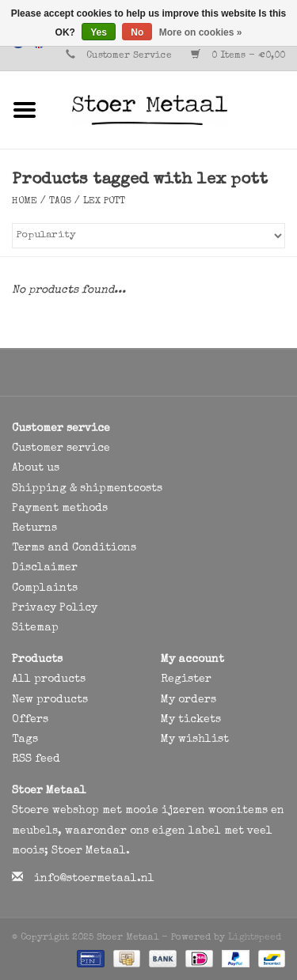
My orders (188, 700)
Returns (34, 528)
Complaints (45, 588)
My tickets (191, 720)
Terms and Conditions (74, 548)
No (137, 32)
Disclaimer (45, 568)
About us (36, 468)
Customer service (61, 448)
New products (50, 700)
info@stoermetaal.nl (94, 879)
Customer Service (129, 56)
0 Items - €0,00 (238, 56)
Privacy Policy (55, 608)
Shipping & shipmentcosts (87, 489)
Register (186, 679)
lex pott (104, 202)
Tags (60, 202)
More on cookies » (201, 32)
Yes (99, 32)
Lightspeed (255, 938)
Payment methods (60, 509)
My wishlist (195, 740)
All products (49, 679)
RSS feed (36, 759)
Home (25, 202)
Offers (30, 720)
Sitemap (35, 628)
